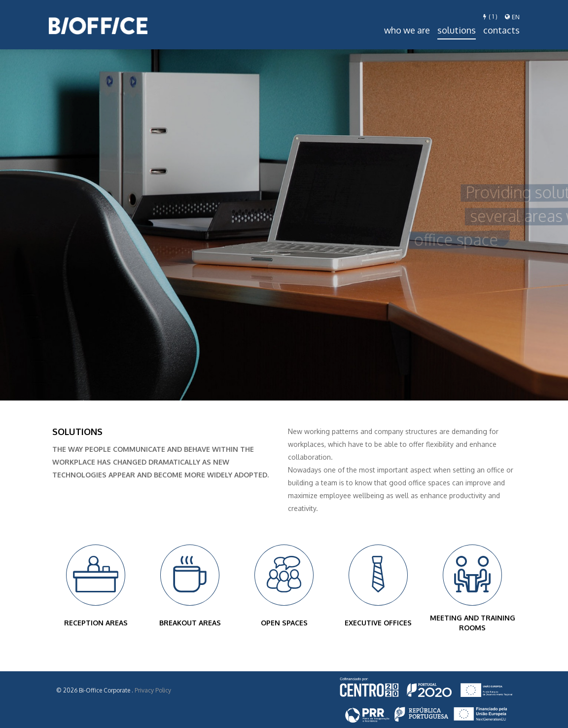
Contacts (501, 30)
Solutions (457, 30)
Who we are (407, 30)
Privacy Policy (153, 690)
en (512, 17)
